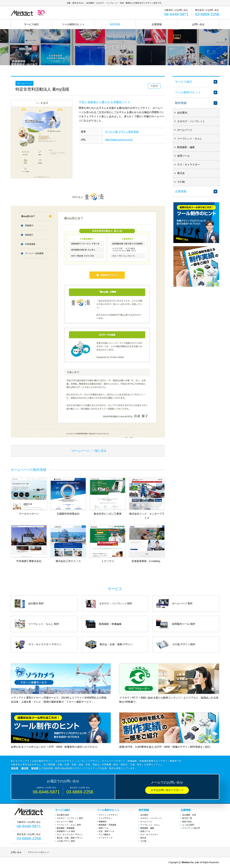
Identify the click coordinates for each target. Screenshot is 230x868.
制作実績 (115, 24)
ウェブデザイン (106, 818)
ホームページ (185, 130)
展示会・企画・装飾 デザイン (70, 838)
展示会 (181, 173)
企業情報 (157, 24)
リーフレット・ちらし (190, 139)
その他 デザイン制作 (66, 841)
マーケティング (106, 838)
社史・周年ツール (107, 831)
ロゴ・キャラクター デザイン (70, 834)
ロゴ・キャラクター (188, 164)
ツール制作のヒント (73, 24)
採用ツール (183, 156)
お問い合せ (198, 24)
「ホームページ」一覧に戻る (88, 451)
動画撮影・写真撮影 (108, 825)
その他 (181, 182)
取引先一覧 (187, 818)
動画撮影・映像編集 (66, 828)
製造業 (15, 768)
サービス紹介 (32, 24)
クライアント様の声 (191, 828)
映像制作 (103, 822)
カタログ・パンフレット (191, 121)
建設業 (25, 768)
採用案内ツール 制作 (66, 831)
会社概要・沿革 (189, 815)
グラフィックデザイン (109, 815)
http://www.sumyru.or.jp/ (119, 140)
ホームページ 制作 (65, 822)
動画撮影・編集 (186, 147)
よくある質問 (188, 825)
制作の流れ (187, 822)
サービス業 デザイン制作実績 (122, 132)
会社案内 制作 (63, 815)
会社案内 (182, 113)
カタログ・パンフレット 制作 (70, 818)
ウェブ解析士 (105, 834)
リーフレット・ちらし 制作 (69, 825)
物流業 (35, 768)
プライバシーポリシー (38, 852)
